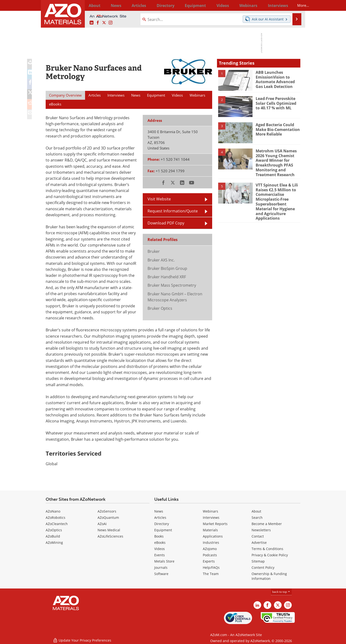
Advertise (259, 542)
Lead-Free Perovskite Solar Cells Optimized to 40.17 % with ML (278, 103)
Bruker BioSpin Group (167, 268)
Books (159, 536)
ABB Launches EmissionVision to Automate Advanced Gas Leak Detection (278, 79)
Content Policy (263, 567)
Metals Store (164, 561)
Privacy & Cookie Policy (270, 555)
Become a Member (267, 524)
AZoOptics (54, 530)
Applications (213, 536)
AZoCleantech (57, 524)
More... (294, 5)
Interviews (211, 517)
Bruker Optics (160, 308)
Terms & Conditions (267, 549)
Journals (161, 567)
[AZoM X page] (104, 23)
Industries (211, 542)
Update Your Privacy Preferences (82, 638)
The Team (211, 574)
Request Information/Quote (173, 211)
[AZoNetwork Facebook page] (98, 23)
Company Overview (65, 95)
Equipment (163, 530)
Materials (210, 530)
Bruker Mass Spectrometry (172, 285)
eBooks (160, 542)
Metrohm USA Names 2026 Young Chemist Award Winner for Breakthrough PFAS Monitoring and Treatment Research (275, 161)
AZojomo (210, 549)
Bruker (154, 251)
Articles (160, 517)
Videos (160, 549)
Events (160, 555)
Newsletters (261, 530)
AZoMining (54, 542)
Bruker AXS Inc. (161, 260)
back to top (281, 592)
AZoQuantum (108, 517)
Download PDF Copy (166, 223)
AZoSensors (107, 511)
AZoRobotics (56, 517)
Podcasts (210, 555)
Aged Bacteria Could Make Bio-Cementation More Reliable (277, 129)
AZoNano (53, 511)
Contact (258, 536)
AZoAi (102, 524)
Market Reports (215, 524)
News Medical (109, 530)
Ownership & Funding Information (269, 576)
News (159, 511)
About (256, 511)
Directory (160, 5)
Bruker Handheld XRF (167, 277)
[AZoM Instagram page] (111, 23)
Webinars (210, 511)
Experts (209, 561)
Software (161, 574)
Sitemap (258, 561)
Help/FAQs (211, 567)
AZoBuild (53, 536)
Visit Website (159, 199)
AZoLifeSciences (110, 536)
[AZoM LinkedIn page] (92, 23)
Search (257, 517)
